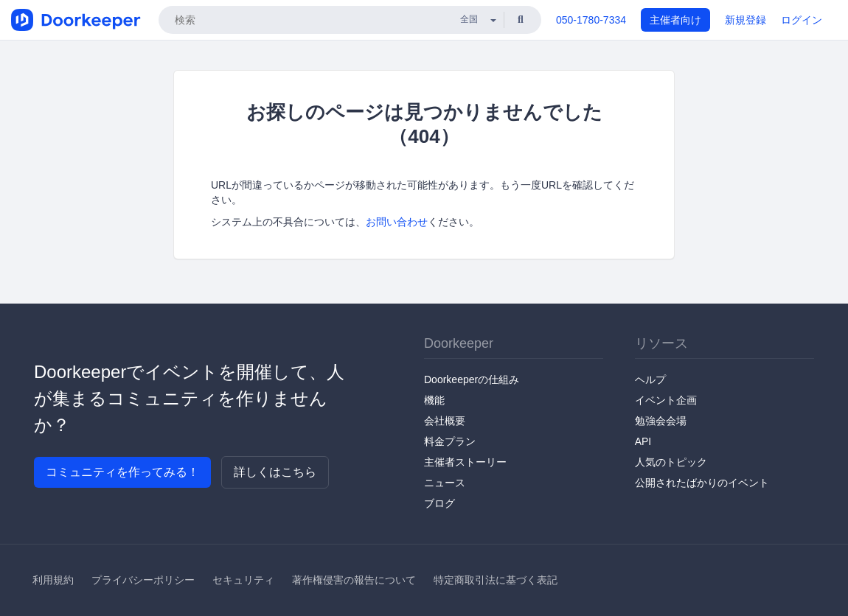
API (643, 441)
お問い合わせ (397, 222)
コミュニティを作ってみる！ (122, 472)
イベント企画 (666, 400)
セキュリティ (243, 580)
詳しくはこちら (275, 472)
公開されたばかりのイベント (702, 483)
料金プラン (450, 441)
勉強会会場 (661, 421)
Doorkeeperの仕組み (472, 379)
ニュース (445, 483)
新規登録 (746, 20)
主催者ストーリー (465, 462)
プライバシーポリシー (143, 580)
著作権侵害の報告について (354, 580)
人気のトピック (671, 462)
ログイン (802, 20)
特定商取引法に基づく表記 (496, 580)
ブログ (439, 503)
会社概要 (445, 421)
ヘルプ (650, 379)
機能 (434, 400)
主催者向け (675, 20)
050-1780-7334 (591, 20)
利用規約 (53, 580)
